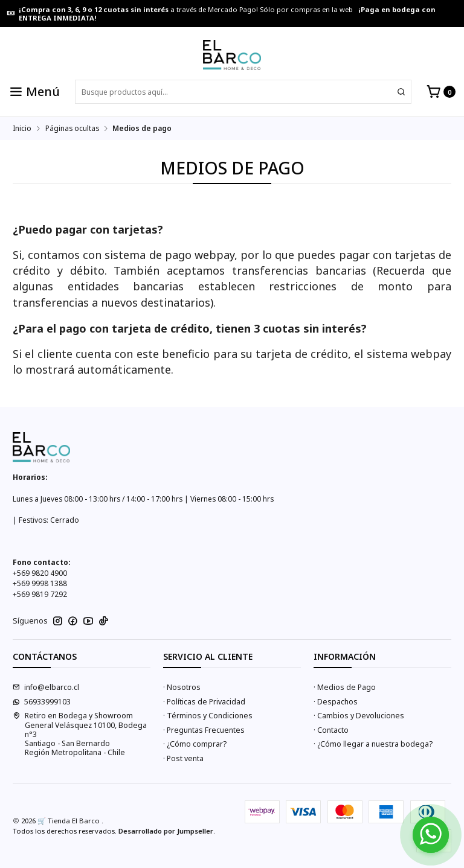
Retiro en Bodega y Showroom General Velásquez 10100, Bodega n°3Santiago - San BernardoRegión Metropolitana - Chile (80, 734)
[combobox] (243, 92)
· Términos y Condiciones (208, 716)
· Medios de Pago (345, 687)
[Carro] (441, 92)
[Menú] (34, 92)
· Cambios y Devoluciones (359, 716)
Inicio (22, 129)
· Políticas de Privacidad (204, 702)
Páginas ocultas (72, 129)
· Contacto (331, 730)
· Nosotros (182, 687)
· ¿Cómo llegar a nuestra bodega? (373, 744)
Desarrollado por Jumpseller (166, 831)
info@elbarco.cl (46, 687)
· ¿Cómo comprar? (195, 744)
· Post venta (183, 758)
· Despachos (336, 702)
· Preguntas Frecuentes (204, 730)
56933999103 (42, 702)
